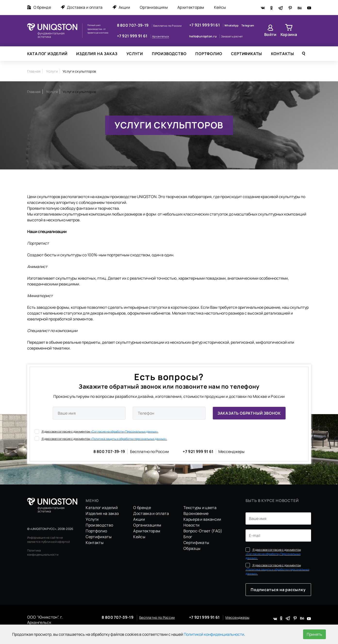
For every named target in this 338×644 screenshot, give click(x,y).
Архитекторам (191, 7)
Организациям (154, 7)
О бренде (39, 7)
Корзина (289, 34)
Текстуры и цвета (200, 508)
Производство (169, 54)
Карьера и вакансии (202, 519)
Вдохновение (196, 513)
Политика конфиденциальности (43, 552)
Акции (121, 7)
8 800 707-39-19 (133, 25)
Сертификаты (247, 54)
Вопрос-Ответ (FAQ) (203, 531)
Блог (188, 537)
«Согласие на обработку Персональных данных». (124, 431)
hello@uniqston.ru (203, 36)
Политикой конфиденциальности (214, 634)
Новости (191, 525)
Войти (270, 34)
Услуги (135, 54)
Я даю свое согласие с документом (97, 431)
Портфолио (209, 54)
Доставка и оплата (82, 7)
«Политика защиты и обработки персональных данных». (129, 439)
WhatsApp (232, 25)
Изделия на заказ (97, 54)
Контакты (282, 54)
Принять (314, 634)
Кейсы (220, 7)
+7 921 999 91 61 (133, 36)
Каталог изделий (47, 54)
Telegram (248, 25)
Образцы (192, 548)
